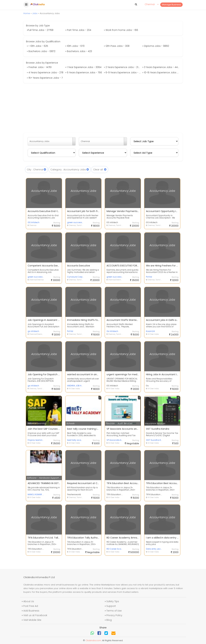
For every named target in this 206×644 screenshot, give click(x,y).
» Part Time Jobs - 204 (78, 30)
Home (27, 13)
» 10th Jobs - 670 (75, 46)
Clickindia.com (93, 640)
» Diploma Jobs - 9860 (156, 46)
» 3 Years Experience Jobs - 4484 (161, 67)
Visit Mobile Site (32, 620)
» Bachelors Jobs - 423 (79, 51)
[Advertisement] (103, 108)
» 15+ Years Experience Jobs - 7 (45, 78)
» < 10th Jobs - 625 (37, 46)
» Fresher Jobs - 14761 (39, 67)
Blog (109, 620)
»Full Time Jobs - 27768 (40, 30)
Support (111, 606)
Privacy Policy (114, 615)
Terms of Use (114, 611)
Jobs (35, 13)
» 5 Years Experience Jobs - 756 (84, 72)
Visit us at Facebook (35, 615)
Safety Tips (113, 601)
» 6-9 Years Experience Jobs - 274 (123, 72)
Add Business (31, 611)
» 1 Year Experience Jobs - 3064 (83, 67)
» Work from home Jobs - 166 (121, 30)
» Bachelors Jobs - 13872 (41, 51)
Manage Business (171, 5)
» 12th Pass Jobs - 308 (117, 46)
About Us (29, 601)
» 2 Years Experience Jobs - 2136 (122, 67)
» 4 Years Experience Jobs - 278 (45, 72)
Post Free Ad (31, 606)
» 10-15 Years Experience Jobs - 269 (161, 72)
